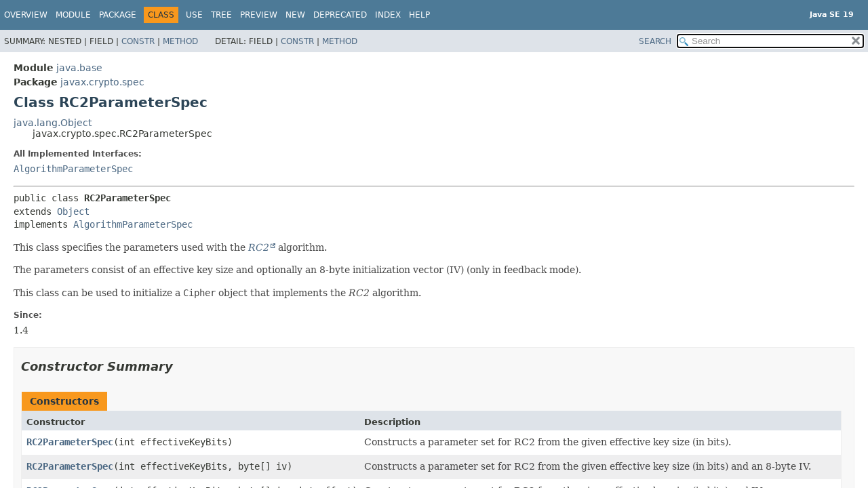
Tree (221, 15)
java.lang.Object (53, 123)
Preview (259, 15)
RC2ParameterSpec (70, 442)
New (295, 15)
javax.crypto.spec (102, 82)
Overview (26, 15)
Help (419, 15)
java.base (79, 68)
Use (194, 15)
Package (118, 15)
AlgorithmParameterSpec (73, 169)
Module (73, 15)
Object (73, 211)
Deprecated (340, 15)
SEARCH (655, 41)
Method (180, 41)
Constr (138, 41)
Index (388, 15)
